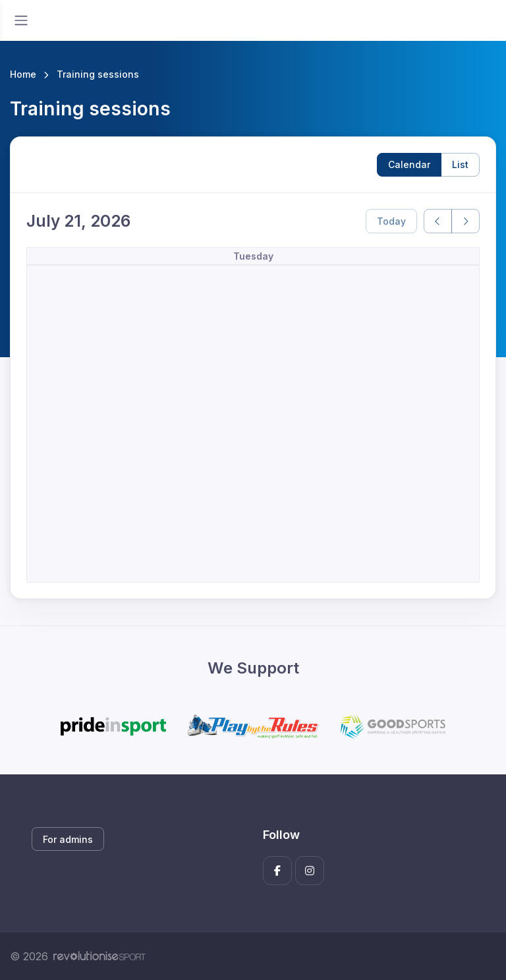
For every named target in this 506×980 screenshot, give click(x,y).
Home (23, 74)
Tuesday (253, 256)
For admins (68, 839)
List (460, 164)
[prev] (438, 221)
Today (391, 221)
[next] (465, 221)
